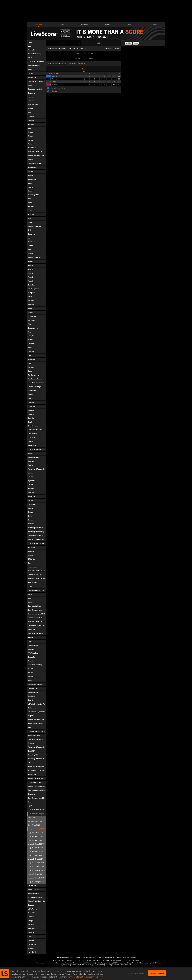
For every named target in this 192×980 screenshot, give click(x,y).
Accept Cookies (157, 973)
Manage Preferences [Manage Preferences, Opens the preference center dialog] (137, 973)
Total (84, 69)
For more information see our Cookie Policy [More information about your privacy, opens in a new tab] (86, 977)
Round (63, 43)
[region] (96, 974)
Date (98, 43)
